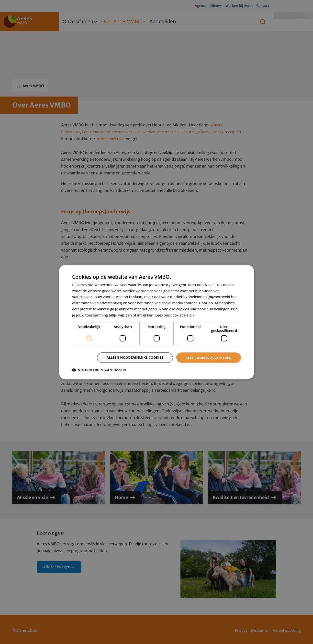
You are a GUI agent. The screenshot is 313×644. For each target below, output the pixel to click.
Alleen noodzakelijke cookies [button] (131, 358)
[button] (99, 370)
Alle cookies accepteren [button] (207, 358)
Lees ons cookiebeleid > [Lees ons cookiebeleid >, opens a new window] (176, 315)
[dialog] (156, 322)
